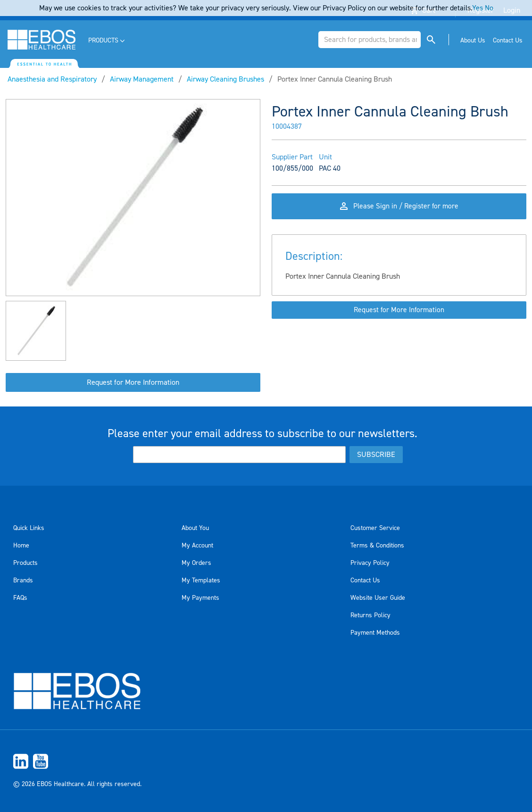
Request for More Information (133, 382)
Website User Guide (378, 598)
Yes (478, 8)
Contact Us (365, 580)
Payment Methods (375, 633)
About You (195, 528)
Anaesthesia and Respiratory (52, 79)
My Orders (196, 563)
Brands (23, 580)
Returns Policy (370, 615)
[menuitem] (107, 41)
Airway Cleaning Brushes (225, 79)
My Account (197, 546)
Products (25, 563)
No (489, 8)
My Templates (201, 580)
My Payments (200, 598)
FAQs (20, 598)
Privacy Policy (370, 563)
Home (21, 546)
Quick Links (29, 528)
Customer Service (375, 528)
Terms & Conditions (377, 546)
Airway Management (142, 79)
